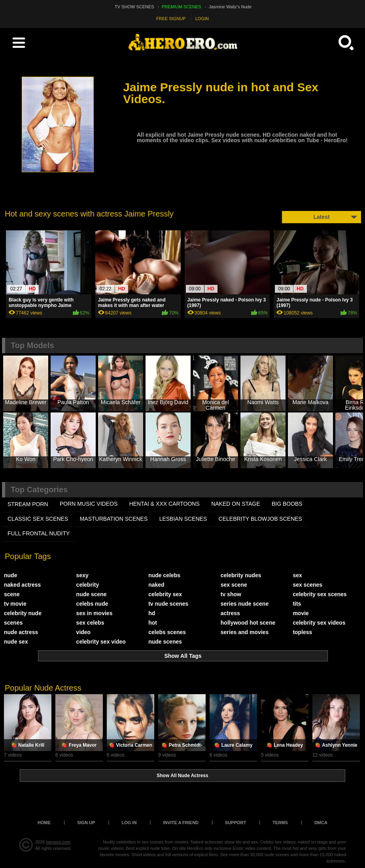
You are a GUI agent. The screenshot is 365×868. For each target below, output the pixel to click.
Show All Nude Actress (182, 776)
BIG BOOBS (287, 504)
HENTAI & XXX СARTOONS (165, 504)
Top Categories (39, 490)
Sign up (86, 823)
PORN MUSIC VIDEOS (89, 504)
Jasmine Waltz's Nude (230, 7)
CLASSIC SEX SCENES (38, 519)
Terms (280, 823)
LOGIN (202, 19)
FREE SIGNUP (171, 19)
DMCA (321, 823)
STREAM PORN (28, 504)
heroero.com (59, 842)
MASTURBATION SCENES (114, 519)
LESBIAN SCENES (183, 519)
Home (44, 823)
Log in (129, 823)
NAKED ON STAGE (235, 504)
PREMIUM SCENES (182, 7)
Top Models (32, 345)
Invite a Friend (181, 823)
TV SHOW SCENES (134, 7)
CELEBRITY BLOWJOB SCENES (260, 519)
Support (235, 823)
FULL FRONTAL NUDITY (39, 533)
